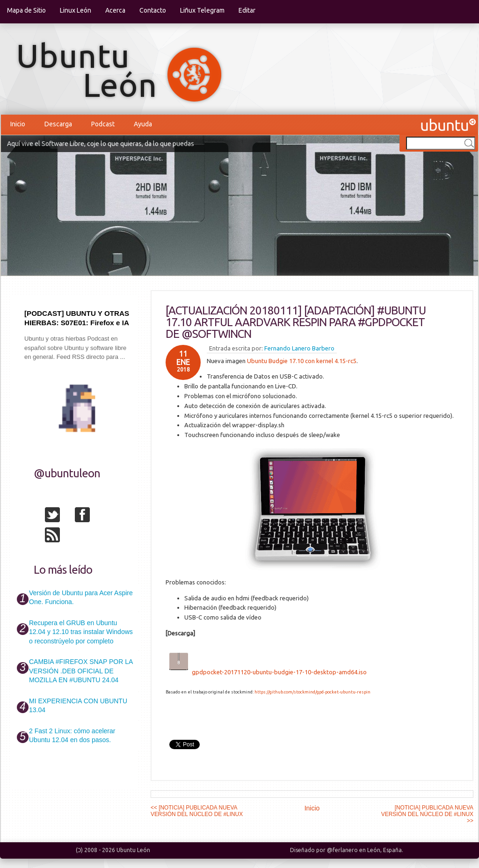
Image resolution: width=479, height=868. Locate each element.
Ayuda (143, 124)
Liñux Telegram (202, 10)
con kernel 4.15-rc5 (330, 361)
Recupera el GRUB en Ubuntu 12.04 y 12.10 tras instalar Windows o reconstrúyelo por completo (81, 632)
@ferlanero (342, 850)
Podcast (103, 124)
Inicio (18, 124)
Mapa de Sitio (26, 10)
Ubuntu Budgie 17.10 (275, 361)
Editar (247, 10)
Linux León (76, 10)
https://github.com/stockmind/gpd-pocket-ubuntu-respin (312, 692)
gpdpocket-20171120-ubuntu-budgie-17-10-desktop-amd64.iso (279, 672)
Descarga (58, 124)
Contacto (153, 10)
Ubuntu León (133, 850)
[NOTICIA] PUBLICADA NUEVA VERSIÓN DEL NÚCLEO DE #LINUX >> (427, 814)
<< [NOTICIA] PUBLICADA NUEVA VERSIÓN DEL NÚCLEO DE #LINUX (197, 811)
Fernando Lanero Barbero (299, 348)
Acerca (115, 10)
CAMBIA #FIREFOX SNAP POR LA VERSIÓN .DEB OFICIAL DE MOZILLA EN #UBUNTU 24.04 (81, 671)
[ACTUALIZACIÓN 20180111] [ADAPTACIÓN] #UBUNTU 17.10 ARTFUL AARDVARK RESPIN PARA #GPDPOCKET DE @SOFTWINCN (296, 322)
